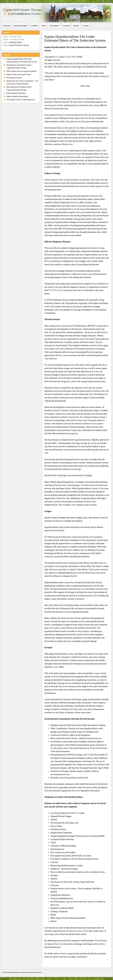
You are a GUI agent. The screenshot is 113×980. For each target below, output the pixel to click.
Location (66, 26)
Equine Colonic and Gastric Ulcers (19, 74)
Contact (86, 26)
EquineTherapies (21, 26)
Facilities (34, 26)
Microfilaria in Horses (14, 78)
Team (44, 26)
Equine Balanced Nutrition (16, 93)
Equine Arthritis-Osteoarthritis (17, 96)
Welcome (7, 26)
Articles (76, 26)
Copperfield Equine (15, 42)
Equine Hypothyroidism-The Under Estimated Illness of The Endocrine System (75, 38)
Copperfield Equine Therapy (19, 45)
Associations (54, 26)
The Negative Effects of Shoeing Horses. (21, 100)
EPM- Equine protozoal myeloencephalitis (21, 71)
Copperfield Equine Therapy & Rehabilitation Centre (24, 972)
